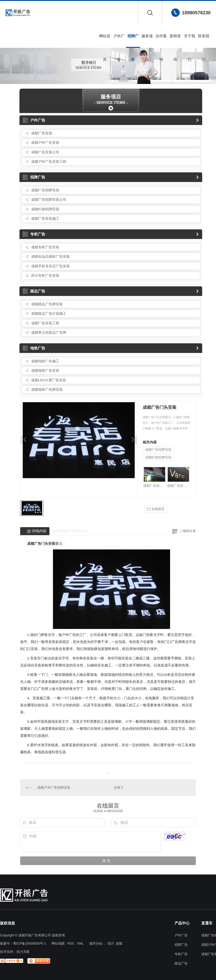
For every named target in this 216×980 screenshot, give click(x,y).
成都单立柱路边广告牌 (49, 332)
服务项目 (147, 41)
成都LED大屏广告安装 (49, 380)
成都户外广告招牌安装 (54, 787)
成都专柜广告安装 (45, 247)
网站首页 (105, 41)
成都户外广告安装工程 (49, 161)
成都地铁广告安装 (45, 370)
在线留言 (156, 509)
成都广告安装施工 (45, 218)
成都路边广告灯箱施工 (49, 313)
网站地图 (58, 943)
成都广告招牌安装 (45, 190)
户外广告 (119, 41)
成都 (119, 943)
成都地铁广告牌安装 (47, 389)
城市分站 (96, 943)
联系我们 (204, 41)
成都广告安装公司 (45, 152)
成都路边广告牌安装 (47, 304)
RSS (71, 943)
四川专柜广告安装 (45, 275)
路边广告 (34, 291)
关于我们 (190, 41)
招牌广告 (133, 41)
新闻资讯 (175, 41)
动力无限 (23, 952)
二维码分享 (188, 531)
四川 (111, 943)
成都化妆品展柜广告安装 (50, 256)
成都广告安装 (42, 133)
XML (80, 943)
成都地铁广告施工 (45, 361)
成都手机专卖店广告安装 (50, 266)
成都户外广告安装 (45, 142)
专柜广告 (34, 234)
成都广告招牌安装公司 (49, 199)
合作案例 (161, 41)
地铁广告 (34, 348)
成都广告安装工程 (45, 323)
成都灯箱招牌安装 (45, 209)
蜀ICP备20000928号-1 (30, 943)
